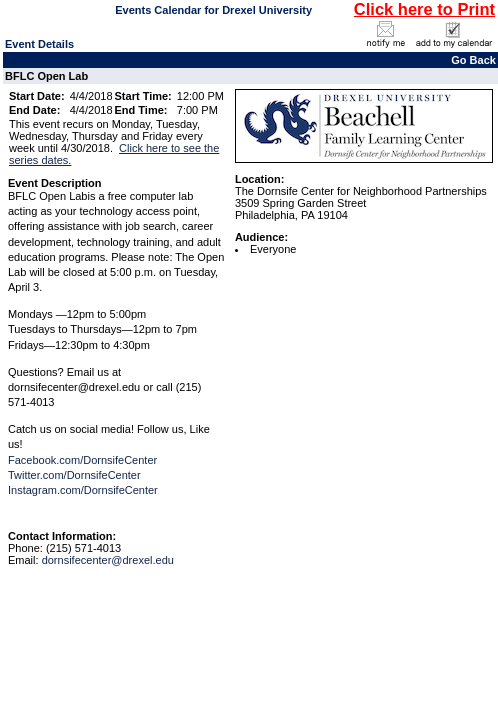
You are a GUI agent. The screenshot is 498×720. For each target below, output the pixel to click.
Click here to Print (424, 9)
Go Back (473, 60)
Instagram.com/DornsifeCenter (83, 490)
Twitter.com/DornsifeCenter (74, 475)
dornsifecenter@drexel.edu (108, 560)
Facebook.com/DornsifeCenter (82, 460)
